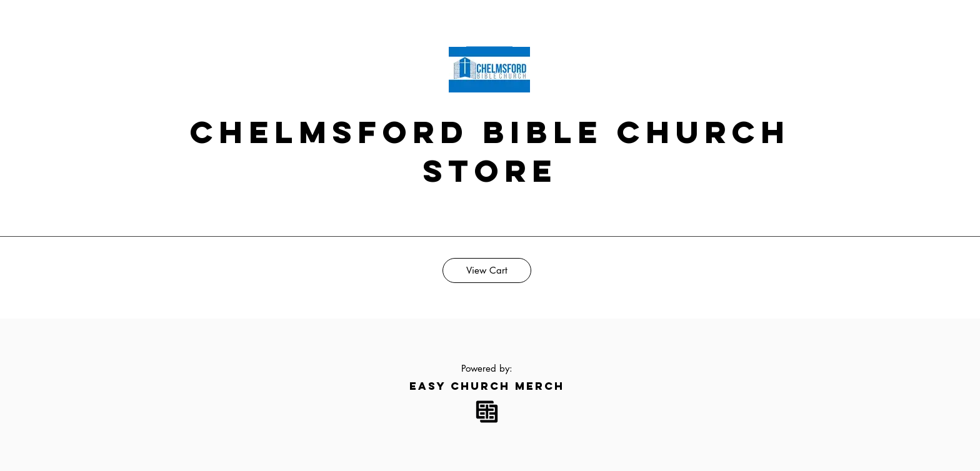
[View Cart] (487, 270)
